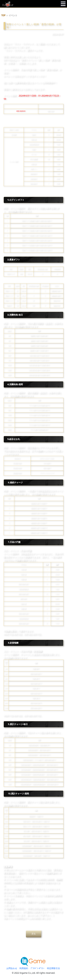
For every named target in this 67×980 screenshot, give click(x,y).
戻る (34, 934)
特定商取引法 (53, 968)
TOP (3, 15)
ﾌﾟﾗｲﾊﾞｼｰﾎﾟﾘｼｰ (38, 968)
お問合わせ (12, 968)
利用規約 (24, 968)
